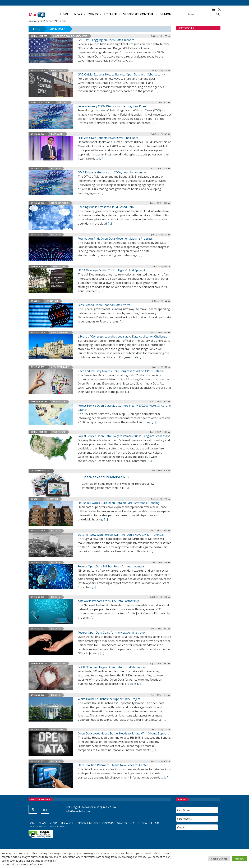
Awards (122, 823)
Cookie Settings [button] (219, 859)
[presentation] (203, 840)
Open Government (60, 333)
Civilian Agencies (39, 36)
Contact (52, 826)
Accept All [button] (240, 859)
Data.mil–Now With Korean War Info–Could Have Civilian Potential (121, 535)
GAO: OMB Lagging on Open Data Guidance (106, 40)
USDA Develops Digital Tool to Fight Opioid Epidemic (112, 270)
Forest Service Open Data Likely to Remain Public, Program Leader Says (124, 436)
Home (64, 14)
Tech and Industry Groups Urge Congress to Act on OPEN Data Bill (121, 371)
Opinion (165, 14)
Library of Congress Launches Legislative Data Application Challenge (123, 336)
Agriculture (59, 266)
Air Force (63, 102)
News (78, 14)
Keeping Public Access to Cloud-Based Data (106, 207)
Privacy (62, 826)
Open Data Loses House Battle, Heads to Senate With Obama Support (123, 733)
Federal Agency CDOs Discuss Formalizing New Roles (112, 106)
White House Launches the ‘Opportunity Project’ (109, 699)
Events (93, 14)
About (31, 826)
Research (110, 14)
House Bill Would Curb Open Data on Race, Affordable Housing (119, 503)
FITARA (155, 823)
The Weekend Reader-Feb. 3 (105, 477)
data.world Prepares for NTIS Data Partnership (108, 601)
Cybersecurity (58, 71)
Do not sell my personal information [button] (22, 864)
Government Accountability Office (70, 36)
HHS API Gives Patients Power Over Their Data (108, 138)
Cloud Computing (60, 203)
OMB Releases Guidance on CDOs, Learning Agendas (112, 172)
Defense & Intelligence (42, 102)
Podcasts (107, 823)
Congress (36, 301)
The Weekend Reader (41, 471)
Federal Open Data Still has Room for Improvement (111, 566)
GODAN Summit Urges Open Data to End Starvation (111, 667)
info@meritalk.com (78, 811)
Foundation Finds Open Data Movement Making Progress (115, 239)
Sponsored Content (138, 14)
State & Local (139, 823)
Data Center (57, 134)
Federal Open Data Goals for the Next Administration (112, 633)
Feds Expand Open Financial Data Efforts (104, 305)
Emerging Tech (38, 71)
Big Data (56, 168)
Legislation (52, 301)
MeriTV (93, 823)
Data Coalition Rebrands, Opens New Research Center (113, 765)
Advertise (41, 826)
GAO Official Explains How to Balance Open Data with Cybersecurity (121, 74)
